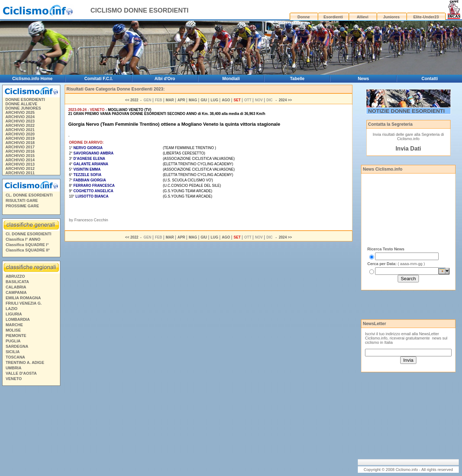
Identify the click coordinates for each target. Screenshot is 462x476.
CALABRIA (16, 287)
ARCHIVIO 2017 (20, 147)
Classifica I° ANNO (23, 239)
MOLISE (13, 330)
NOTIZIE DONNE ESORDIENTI (406, 111)
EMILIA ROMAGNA (23, 298)
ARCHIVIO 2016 (20, 151)
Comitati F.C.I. (99, 79)
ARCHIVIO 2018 (20, 143)
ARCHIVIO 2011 (20, 173)
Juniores (391, 17)
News (363, 79)
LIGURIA (14, 314)
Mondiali (231, 79)
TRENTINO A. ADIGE (25, 362)
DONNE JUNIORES (23, 108)
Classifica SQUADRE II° (28, 250)
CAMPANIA (16, 292)
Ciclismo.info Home (32, 79)
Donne (304, 17)
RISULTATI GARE (22, 200)
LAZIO (12, 309)
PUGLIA (13, 341)
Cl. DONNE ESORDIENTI (29, 234)
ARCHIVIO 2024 (20, 117)
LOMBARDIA (18, 319)
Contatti (429, 79)
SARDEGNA (17, 346)
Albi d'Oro (165, 79)
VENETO (14, 379)
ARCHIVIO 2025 (20, 112)
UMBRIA (14, 368)
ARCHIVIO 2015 (20, 156)
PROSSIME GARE (22, 206)
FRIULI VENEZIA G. (24, 303)
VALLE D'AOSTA (21, 373)
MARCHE (14, 325)
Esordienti (333, 17)
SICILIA (13, 352)
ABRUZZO (15, 276)
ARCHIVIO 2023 (20, 121)
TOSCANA (15, 357)
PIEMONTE (16, 336)
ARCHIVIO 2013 (20, 164)
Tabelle (297, 79)
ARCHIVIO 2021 (20, 130)
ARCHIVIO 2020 (20, 134)
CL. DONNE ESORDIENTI (29, 195)
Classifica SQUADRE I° (27, 245)
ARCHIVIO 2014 (20, 160)
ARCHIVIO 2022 (20, 125)
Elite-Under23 (426, 17)
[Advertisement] (403, 304)
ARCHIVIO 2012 (20, 168)
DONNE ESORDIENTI (25, 100)
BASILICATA (17, 282)
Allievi (362, 17)
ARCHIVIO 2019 (20, 138)
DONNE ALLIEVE (21, 104)
